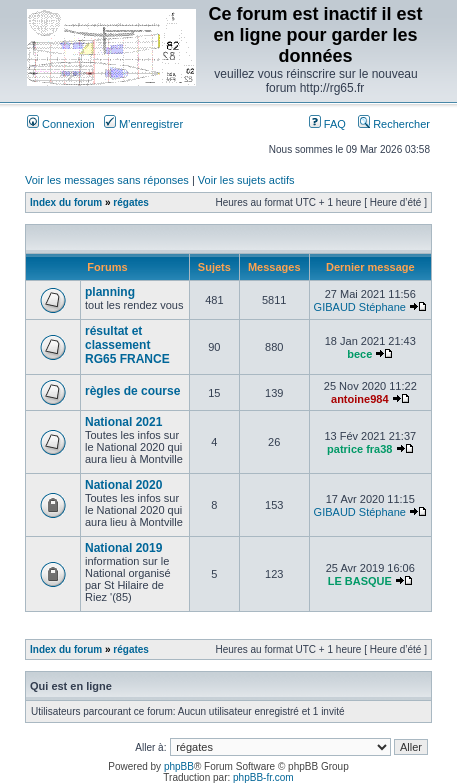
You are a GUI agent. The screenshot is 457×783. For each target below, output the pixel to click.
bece (359, 354)
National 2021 (123, 422)
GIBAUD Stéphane (360, 307)
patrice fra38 (359, 449)
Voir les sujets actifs (246, 180)
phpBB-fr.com (263, 777)
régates (131, 202)
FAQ (327, 124)
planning (110, 292)
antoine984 (359, 399)
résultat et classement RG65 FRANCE (127, 345)
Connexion (61, 124)
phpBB (179, 766)
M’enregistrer (143, 124)
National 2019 (123, 548)
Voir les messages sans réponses (107, 180)
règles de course (132, 391)
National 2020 (123, 485)
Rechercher (394, 124)
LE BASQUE (360, 581)
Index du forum (66, 202)
